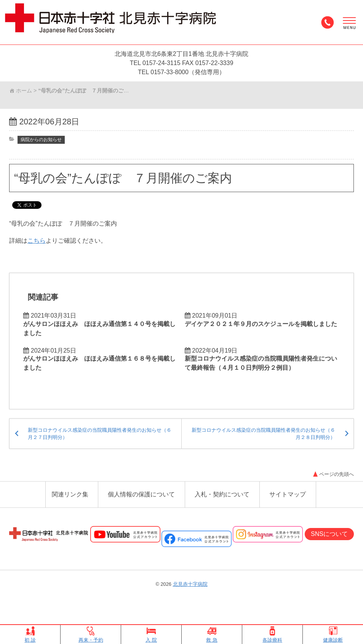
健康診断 (333, 635)
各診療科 (272, 635)
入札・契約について (222, 511)
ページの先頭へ (333, 490)
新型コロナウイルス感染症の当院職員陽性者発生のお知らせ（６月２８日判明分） (265, 446)
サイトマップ (288, 511)
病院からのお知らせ (43, 142)
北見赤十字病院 (190, 602)
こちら (37, 246)
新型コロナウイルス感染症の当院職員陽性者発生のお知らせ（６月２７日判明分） (98, 446)
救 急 (212, 635)
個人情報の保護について (141, 511)
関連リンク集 (70, 511)
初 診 (30, 635)
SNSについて (329, 551)
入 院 (151, 635)
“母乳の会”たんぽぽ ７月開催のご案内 (123, 180)
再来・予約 (91, 635)
